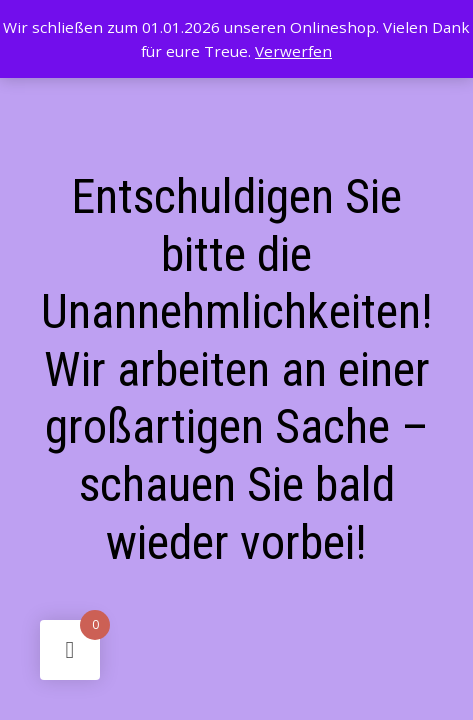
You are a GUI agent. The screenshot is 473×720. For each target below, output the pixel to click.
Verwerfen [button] (293, 51)
